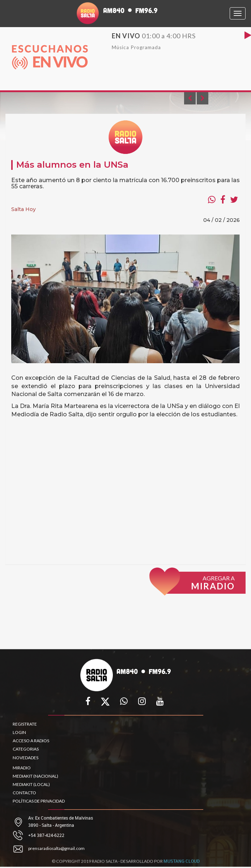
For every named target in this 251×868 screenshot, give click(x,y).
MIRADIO (22, 768)
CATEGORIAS (26, 749)
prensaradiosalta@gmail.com (56, 848)
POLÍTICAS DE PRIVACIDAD (39, 801)
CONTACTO (24, 793)
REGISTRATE (25, 724)
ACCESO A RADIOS (31, 741)
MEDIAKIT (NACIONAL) (35, 776)
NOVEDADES (25, 758)
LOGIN (19, 732)
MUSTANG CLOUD (182, 863)
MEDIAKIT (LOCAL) (31, 784)
